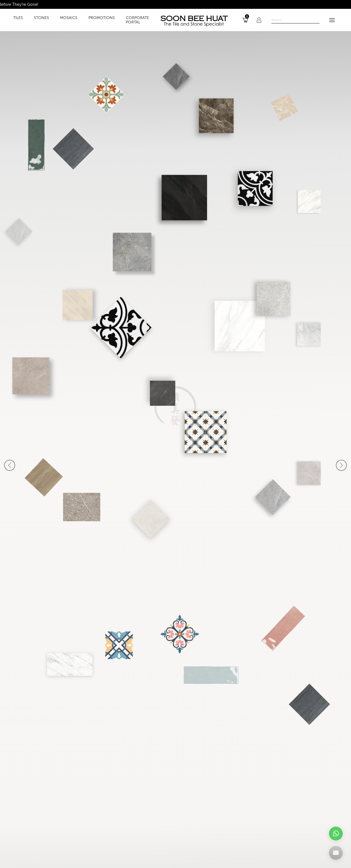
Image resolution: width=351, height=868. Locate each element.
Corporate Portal (137, 20)
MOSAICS (69, 18)
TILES (18, 18)
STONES (41, 18)
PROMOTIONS (102, 18)
